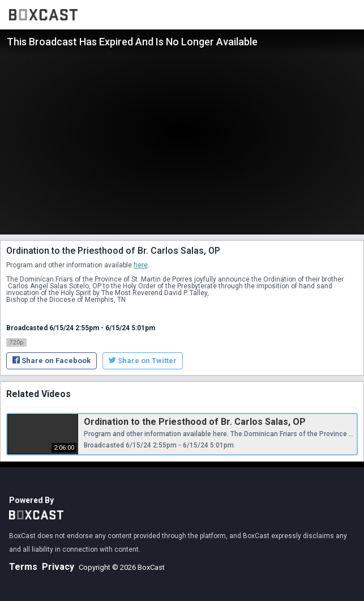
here (141, 265)
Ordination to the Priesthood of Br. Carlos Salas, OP (195, 422)
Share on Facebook (52, 361)
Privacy (58, 567)
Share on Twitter (143, 361)
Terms (23, 567)
